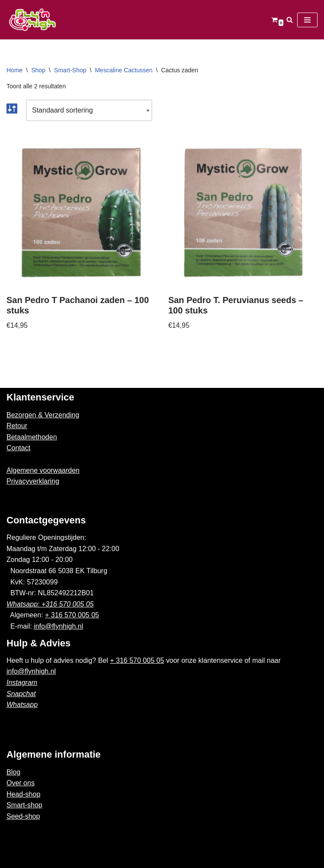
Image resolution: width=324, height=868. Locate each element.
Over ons (21, 783)
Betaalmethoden (32, 437)
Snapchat (21, 694)
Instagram (22, 682)
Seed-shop (23, 816)
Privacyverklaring (33, 481)
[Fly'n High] (32, 20)
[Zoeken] (290, 20)
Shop (38, 70)
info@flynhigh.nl (58, 626)
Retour (17, 426)
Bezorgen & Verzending (43, 415)
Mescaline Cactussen (124, 70)
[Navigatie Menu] (307, 20)
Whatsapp (22, 705)
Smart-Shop (70, 70)
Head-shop (23, 794)
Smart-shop (24, 805)
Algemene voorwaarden (43, 470)
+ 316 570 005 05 (72, 615)
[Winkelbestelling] (89, 110)
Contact (18, 448)
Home (14, 70)
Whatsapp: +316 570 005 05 (50, 604)
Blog (13, 772)
